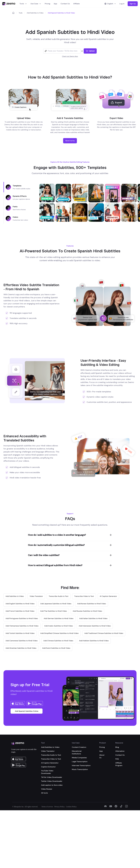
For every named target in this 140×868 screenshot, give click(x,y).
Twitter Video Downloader (52, 781)
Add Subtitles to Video (35, 13)
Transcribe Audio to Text (51, 755)
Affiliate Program (119, 764)
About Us (102, 756)
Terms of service (47, 807)
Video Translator (48, 751)
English (110, 4)
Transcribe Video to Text (51, 759)
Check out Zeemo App (70, 56)
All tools (44, 793)
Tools (23, 4)
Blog (117, 747)
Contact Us (65, 4)
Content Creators (79, 747)
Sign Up (133, 4)
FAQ (117, 759)
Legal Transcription (80, 762)
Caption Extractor (48, 767)
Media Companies (79, 758)
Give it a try (70, 141)
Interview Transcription (81, 765)
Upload (90, 51)
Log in (122, 4)
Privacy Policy (59, 807)
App (55, 4)
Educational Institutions (77, 752)
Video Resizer (47, 789)
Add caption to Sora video (52, 785)
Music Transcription (80, 769)
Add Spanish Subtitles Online (27, 711)
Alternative (120, 751)
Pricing (47, 4)
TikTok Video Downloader (52, 777)
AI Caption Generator (50, 763)
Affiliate (76, 4)
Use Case (36, 4)
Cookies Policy (71, 807)
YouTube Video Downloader (47, 772)
